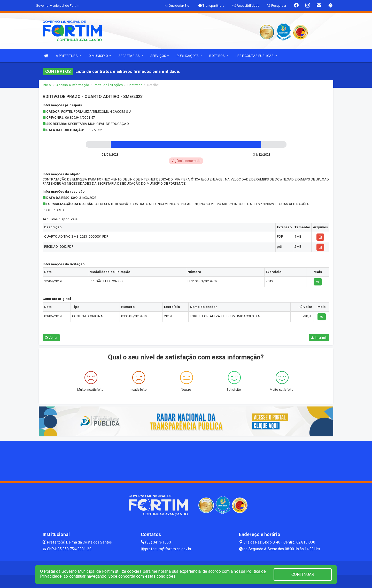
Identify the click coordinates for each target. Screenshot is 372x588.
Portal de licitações (108, 85)
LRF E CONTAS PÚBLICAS (256, 56)
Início (47, 85)
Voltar (51, 338)
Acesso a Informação (73, 85)
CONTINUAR (303, 574)
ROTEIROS (218, 56)
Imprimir (319, 338)
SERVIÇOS (160, 56)
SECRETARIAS (131, 56)
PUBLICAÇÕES (189, 56)
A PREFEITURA (68, 56)
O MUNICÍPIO (100, 56)
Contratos (135, 85)
